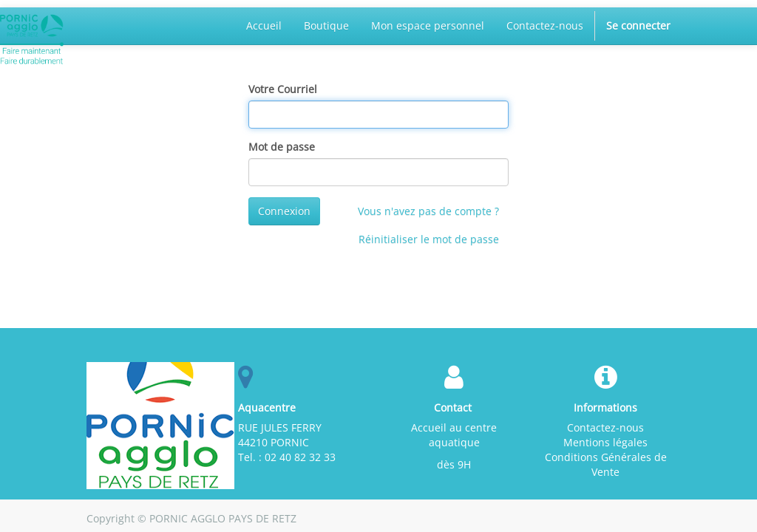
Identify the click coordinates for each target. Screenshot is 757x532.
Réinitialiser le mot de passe (429, 239)
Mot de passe (282, 147)
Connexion (284, 211)
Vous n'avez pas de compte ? (428, 211)
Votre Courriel (283, 89)
